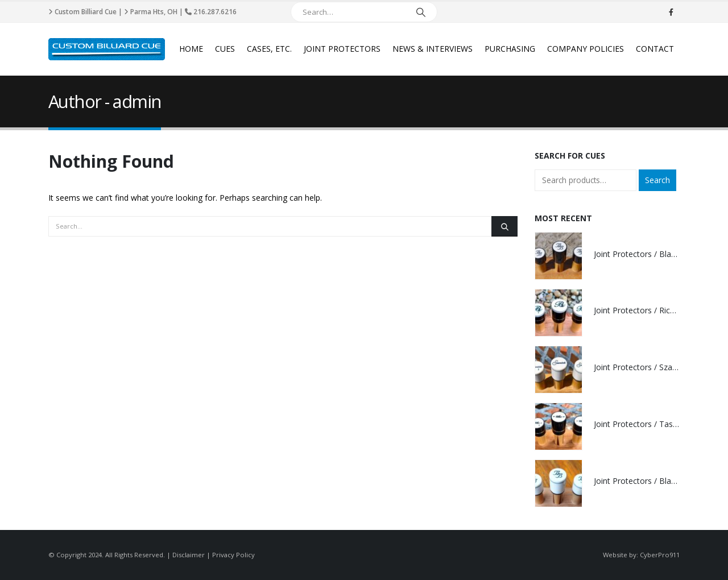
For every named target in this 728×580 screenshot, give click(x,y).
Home (191, 49)
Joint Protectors (342, 49)
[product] (559, 256)
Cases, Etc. (269, 49)
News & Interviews (433, 49)
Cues (225, 49)
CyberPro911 (660, 555)
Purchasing (510, 49)
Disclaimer (189, 555)
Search (657, 180)
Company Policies (586, 49)
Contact (655, 49)
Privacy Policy (233, 555)
